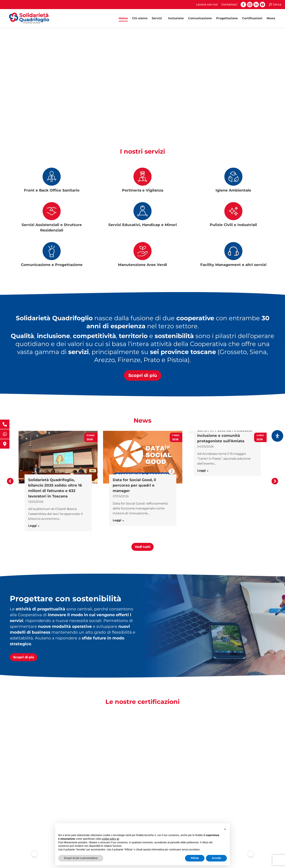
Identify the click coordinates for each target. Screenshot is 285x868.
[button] (10, 481)
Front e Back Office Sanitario (52, 190)
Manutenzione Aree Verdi (142, 265)
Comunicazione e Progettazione (52, 265)
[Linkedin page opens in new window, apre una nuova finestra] (256, 5)
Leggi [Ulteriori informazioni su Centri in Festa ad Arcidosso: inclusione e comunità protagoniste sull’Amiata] (203, 470)
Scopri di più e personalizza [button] (81, 858)
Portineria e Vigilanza (143, 190)
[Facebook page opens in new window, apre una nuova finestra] (243, 5)
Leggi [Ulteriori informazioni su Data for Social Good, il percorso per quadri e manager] (118, 520)
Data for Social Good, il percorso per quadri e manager (134, 485)
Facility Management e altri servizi (233, 265)
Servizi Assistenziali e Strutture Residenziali (52, 227)
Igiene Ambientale (233, 190)
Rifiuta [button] (195, 858)
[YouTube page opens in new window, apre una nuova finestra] (262, 5)
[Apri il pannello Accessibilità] (277, 436)
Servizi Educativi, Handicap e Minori (143, 225)
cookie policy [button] (110, 839)
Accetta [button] (216, 858)
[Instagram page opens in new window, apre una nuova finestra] (250, 5)
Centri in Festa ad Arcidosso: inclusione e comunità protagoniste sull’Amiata (225, 436)
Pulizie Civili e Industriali (233, 225)
